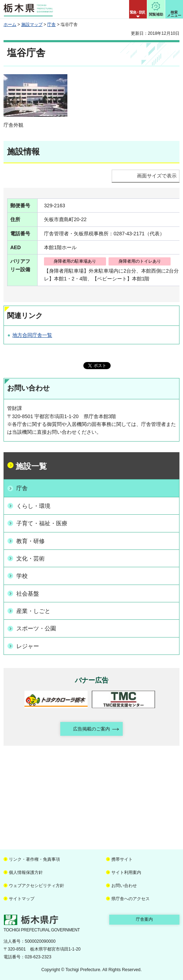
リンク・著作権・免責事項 (34, 859)
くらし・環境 (33, 506)
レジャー (28, 646)
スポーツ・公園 (36, 628)
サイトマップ (22, 899)
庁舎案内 (144, 919)
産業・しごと (33, 611)
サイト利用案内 (126, 872)
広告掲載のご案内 (91, 729)
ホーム (10, 24)
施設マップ (32, 24)
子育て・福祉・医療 (42, 523)
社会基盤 (28, 594)
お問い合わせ (124, 886)
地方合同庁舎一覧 (32, 335)
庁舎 (51, 24)
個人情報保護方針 (26, 872)
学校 (22, 576)
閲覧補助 (156, 14)
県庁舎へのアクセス (131, 899)
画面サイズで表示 (157, 176)
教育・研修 (30, 541)
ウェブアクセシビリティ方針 (37, 886)
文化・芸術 (30, 559)
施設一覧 (31, 466)
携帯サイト (122, 859)
